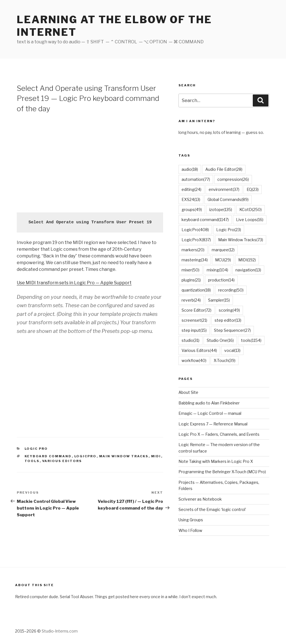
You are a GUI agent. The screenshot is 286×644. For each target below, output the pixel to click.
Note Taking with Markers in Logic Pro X (216, 461)
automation (196, 179)
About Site (188, 392)
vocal (232, 350)
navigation (248, 270)
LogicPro (85, 456)
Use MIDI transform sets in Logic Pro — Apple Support (74, 283)
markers (193, 250)
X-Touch (225, 360)
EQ (253, 189)
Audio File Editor (224, 169)
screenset (194, 320)
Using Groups (191, 520)
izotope (221, 209)
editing (191, 189)
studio (190, 340)
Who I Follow (190, 530)
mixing (217, 270)
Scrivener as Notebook (200, 499)
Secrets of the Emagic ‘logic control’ (212, 509)
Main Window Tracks (124, 456)
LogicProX (196, 240)
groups (192, 209)
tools (32, 461)
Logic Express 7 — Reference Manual (213, 424)
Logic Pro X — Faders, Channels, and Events (219, 434)
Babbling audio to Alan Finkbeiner (209, 403)
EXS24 (191, 199)
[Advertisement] (90, 162)
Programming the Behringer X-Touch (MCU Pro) (222, 472)
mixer (190, 270)
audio (190, 169)
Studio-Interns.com (60, 631)
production (221, 280)
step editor (228, 320)
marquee (223, 250)
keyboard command (48, 456)
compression (233, 179)
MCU (223, 260)
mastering (195, 260)
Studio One (220, 340)
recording (231, 290)
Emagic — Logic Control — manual (210, 413)
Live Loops (250, 220)
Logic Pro (36, 449)
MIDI (156, 456)
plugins (191, 280)
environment (224, 189)
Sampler (219, 300)
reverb (191, 300)
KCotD (251, 209)
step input (194, 330)
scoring (229, 310)
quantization (196, 290)
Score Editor (196, 310)
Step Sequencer (232, 330)
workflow (194, 360)
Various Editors (62, 461)
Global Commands (228, 199)
